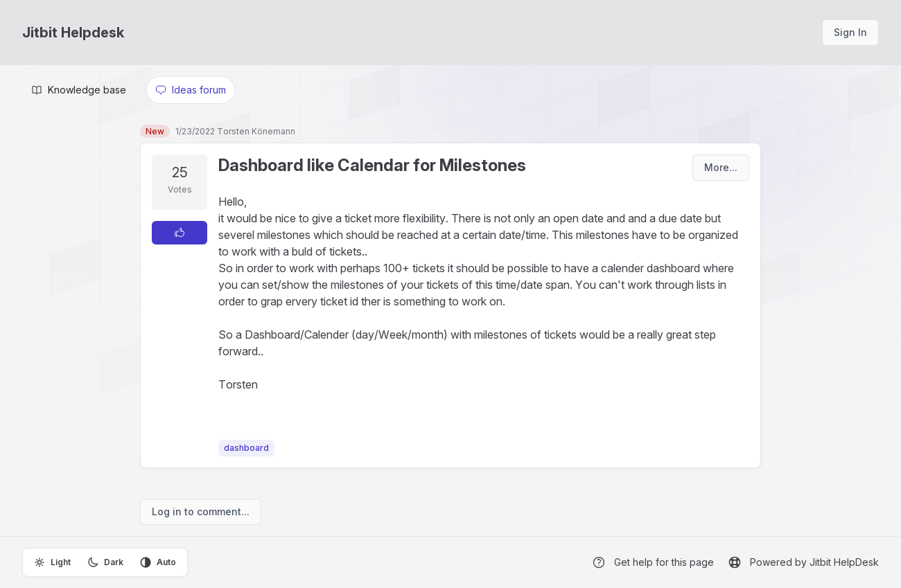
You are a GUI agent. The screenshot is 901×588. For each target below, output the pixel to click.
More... (721, 167)
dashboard (246, 448)
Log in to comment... (201, 511)
